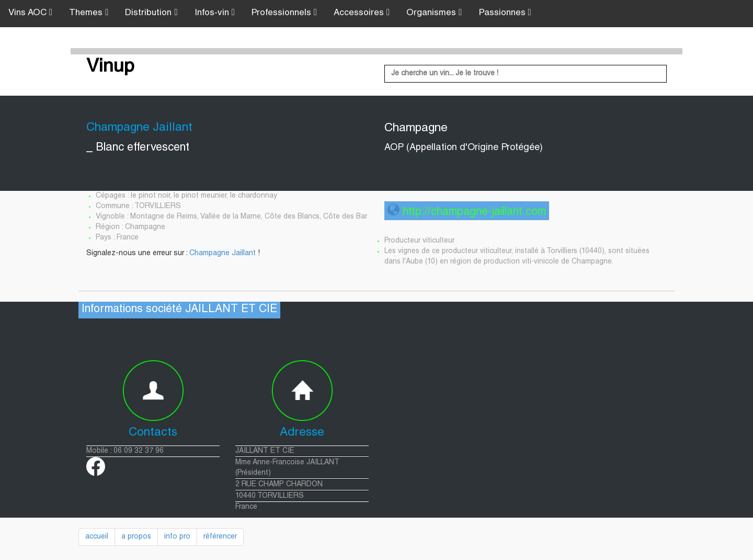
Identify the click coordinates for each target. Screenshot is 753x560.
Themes (89, 13)
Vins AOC (30, 13)
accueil (97, 537)
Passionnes (505, 13)
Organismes (434, 13)
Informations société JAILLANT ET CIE (179, 310)
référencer (220, 537)
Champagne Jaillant (223, 254)
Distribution (151, 13)
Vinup (110, 67)
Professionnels (284, 13)
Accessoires (362, 13)
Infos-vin (215, 13)
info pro (177, 537)
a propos (136, 537)
